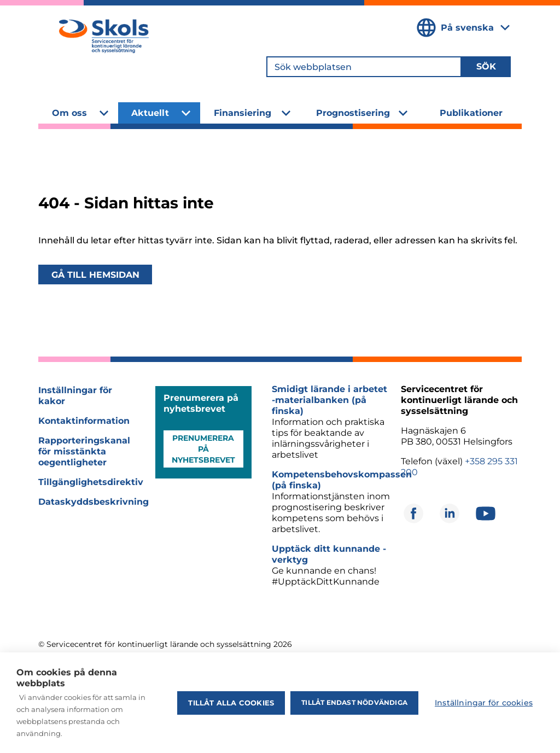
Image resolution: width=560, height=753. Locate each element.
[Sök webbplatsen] (364, 67)
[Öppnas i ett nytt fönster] (413, 513)
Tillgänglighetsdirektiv (91, 482)
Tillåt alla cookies (231, 703)
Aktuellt (150, 113)
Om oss (69, 113)
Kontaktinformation (84, 421)
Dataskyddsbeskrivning (94, 502)
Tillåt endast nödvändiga (354, 702)
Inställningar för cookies (484, 703)
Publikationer (471, 113)
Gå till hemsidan (95, 274)
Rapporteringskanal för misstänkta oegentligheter (84, 451)
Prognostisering (353, 113)
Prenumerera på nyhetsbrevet (203, 449)
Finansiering (243, 113)
